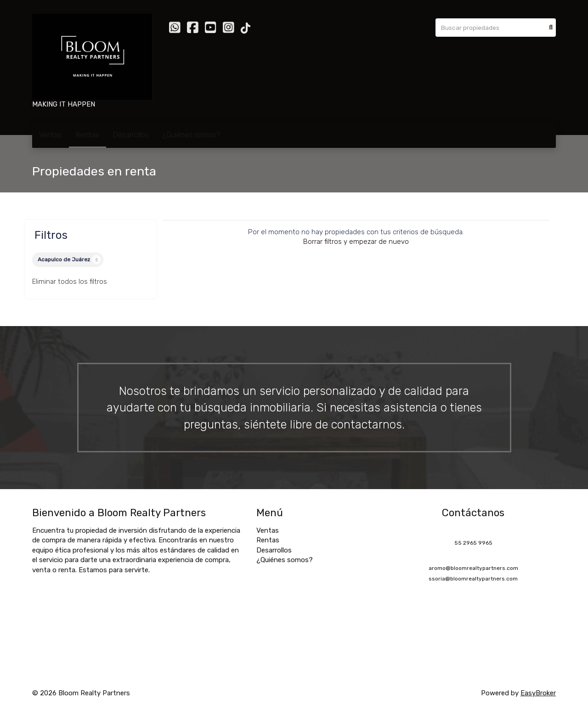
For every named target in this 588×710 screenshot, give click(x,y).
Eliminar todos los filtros (70, 282)
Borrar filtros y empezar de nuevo (356, 242)
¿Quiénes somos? (191, 135)
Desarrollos (131, 135)
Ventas (51, 135)
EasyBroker (538, 693)
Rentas (88, 135)
